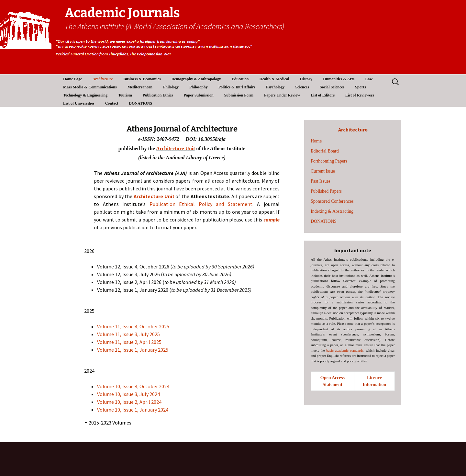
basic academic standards (345, 350)
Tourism (125, 95)
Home (316, 141)
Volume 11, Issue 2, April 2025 (129, 342)
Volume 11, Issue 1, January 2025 (133, 350)
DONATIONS (140, 103)
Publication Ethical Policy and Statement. (201, 204)
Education (240, 79)
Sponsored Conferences (332, 201)
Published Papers (326, 191)
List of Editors (323, 95)
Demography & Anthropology (196, 79)
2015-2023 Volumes (110, 423)
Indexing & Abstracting (332, 211)
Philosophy (199, 87)
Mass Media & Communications (90, 87)
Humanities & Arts (339, 79)
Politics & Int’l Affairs (237, 87)
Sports (360, 87)
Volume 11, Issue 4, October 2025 (133, 326)
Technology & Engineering (85, 95)
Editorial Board (325, 151)
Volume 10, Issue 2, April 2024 (129, 402)
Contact (112, 103)
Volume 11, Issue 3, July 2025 (129, 334)
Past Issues (321, 181)
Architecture (103, 79)
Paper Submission (199, 95)
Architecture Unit (176, 148)
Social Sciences (332, 87)
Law (369, 79)
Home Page (72, 79)
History (306, 79)
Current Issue (323, 171)
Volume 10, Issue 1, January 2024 (133, 410)
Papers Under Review (282, 95)
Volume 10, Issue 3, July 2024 (128, 394)
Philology (171, 87)
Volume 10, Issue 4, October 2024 (134, 386)
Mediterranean (140, 87)
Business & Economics (142, 79)
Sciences (302, 87)
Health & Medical (274, 79)
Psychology (275, 87)
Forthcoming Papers (329, 161)
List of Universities (79, 103)
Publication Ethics (158, 95)
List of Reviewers (360, 95)
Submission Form (239, 95)
